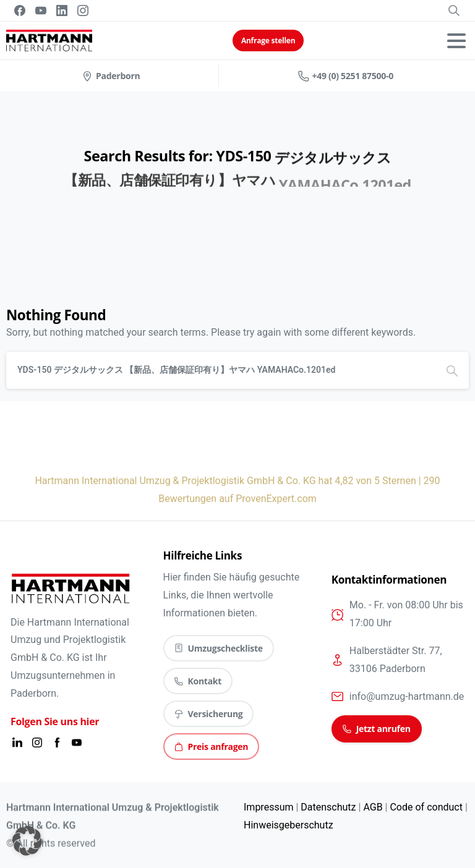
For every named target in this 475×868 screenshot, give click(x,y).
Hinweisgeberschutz (289, 825)
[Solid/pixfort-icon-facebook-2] (57, 742)
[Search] (221, 370)
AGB (373, 807)
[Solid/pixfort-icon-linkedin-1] (17, 742)
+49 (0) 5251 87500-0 (346, 76)
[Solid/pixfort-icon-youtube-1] (77, 742)
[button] (27, 841)
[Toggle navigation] (456, 41)
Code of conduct (426, 807)
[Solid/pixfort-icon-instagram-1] (37, 742)
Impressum (269, 807)
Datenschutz (328, 807)
